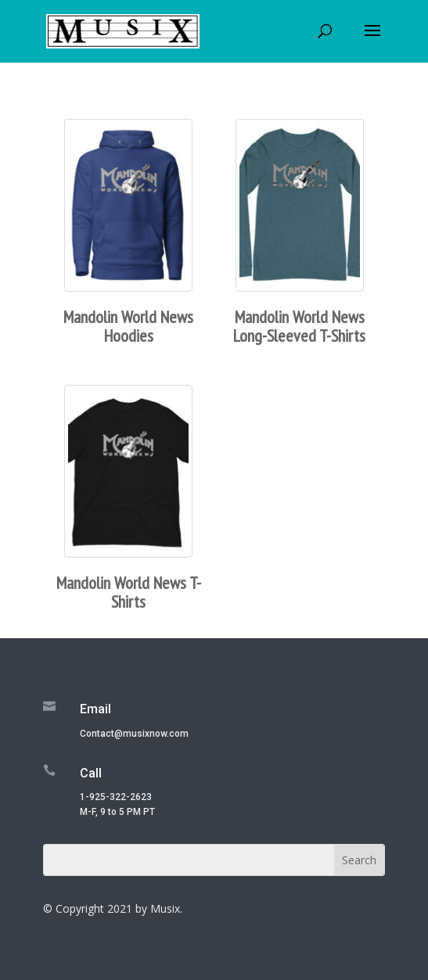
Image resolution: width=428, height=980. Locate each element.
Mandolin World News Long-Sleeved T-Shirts (299, 326)
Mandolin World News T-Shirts (129, 592)
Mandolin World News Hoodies (128, 326)
